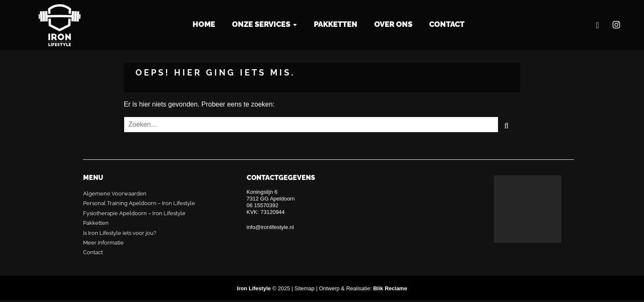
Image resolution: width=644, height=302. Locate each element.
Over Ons (393, 24)
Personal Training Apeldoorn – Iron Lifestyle (139, 203)
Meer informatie (103, 243)
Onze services (261, 24)
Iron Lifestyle (59, 25)
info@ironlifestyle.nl (270, 227)
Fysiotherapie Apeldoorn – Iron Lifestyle (134, 213)
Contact (447, 24)
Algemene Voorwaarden (115, 194)
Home (204, 24)
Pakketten (336, 24)
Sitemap (305, 288)
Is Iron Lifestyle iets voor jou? (120, 233)
